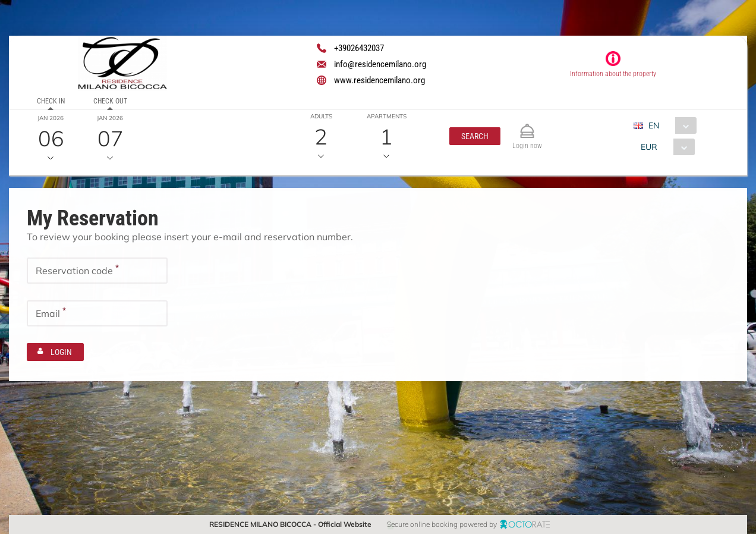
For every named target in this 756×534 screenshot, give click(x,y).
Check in (51, 101)
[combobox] (670, 125)
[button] (475, 136)
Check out (110, 101)
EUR (649, 147)
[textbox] (97, 271)
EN (654, 125)
